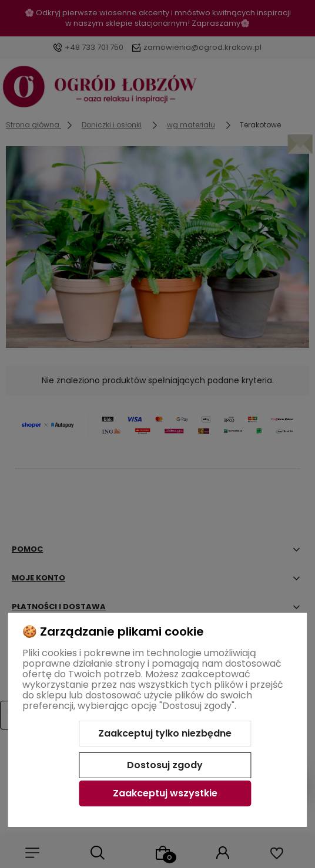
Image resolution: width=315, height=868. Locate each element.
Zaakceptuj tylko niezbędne (165, 733)
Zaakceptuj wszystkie (165, 793)
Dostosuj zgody (165, 765)
